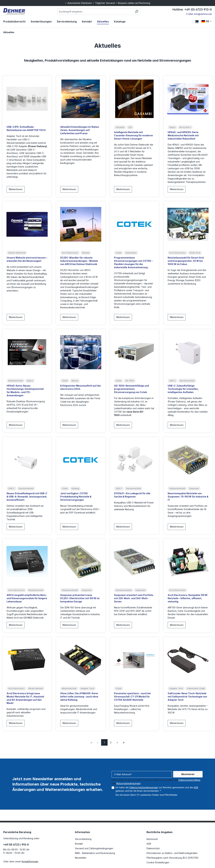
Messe (75, 381)
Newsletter (81, 858)
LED (130, 127)
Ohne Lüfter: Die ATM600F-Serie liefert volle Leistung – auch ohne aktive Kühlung (79, 697)
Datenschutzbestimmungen (144, 787)
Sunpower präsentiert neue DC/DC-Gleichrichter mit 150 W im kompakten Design (80, 598)
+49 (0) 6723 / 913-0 (16, 845)
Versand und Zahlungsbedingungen (94, 848)
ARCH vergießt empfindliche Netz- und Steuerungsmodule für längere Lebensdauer (27, 598)
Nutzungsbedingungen (128, 783)
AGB (196, 787)
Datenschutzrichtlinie (189, 780)
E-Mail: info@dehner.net (199, 14)
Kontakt (79, 844)
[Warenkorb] (197, 22)
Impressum (152, 839)
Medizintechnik (16, 381)
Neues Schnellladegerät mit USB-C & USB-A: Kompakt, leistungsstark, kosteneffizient (27, 497)
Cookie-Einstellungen (158, 862)
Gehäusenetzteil (177, 488)
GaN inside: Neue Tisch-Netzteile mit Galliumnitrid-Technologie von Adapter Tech (187, 697)
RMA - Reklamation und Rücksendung (95, 853)
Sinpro (172, 127)
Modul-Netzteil (36, 688)
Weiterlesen (16, 189)
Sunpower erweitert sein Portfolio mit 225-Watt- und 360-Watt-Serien (134, 598)
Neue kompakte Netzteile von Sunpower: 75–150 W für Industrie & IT (188, 497)
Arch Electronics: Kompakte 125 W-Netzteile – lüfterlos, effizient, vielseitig (188, 598)
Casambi (120, 127)
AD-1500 (130, 381)
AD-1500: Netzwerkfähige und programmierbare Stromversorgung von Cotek (131, 389)
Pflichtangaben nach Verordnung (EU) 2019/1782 (172, 858)
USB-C (173, 381)
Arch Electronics (70, 253)
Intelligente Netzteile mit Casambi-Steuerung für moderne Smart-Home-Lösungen (133, 135)
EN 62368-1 (185, 127)
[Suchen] (137, 12)
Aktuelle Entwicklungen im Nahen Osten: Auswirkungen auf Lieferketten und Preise (80, 130)
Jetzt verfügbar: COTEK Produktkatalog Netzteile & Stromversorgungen (76, 497)
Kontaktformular (30, 861)
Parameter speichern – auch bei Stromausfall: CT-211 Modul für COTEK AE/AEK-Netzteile (132, 697)
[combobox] (95, 12)
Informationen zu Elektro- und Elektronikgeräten (172, 853)
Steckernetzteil (187, 381)
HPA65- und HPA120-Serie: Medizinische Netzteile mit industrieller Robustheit (183, 135)
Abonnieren (188, 774)
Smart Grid (195, 253)
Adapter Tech (87, 688)
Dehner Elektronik (17, 253)
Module (86, 253)
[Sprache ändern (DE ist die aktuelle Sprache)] (207, 21)
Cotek (119, 253)
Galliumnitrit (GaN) (196, 688)
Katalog (75, 488)
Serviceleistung (83, 839)
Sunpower (194, 488)
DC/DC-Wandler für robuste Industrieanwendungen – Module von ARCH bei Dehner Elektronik (79, 261)
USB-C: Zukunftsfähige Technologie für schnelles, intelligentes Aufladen (183, 389)
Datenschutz (153, 848)
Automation (131, 253)
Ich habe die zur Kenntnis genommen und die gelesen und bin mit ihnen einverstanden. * (157, 789)
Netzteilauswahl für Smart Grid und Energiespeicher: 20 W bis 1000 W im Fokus (186, 261)
